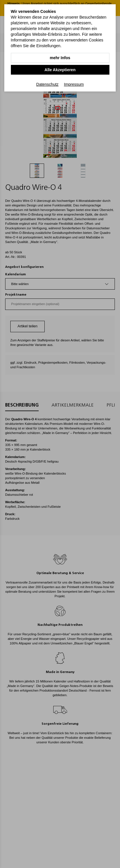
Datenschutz (48, 84)
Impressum (74, 84)
